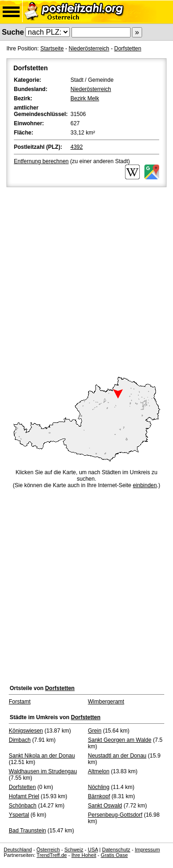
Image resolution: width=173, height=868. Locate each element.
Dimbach (20, 740)
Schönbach (23, 806)
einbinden (145, 485)
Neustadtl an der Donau (117, 756)
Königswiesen (26, 731)
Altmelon (99, 771)
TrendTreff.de (52, 855)
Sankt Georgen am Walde (120, 740)
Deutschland (18, 850)
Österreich (48, 850)
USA (93, 850)
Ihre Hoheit (84, 855)
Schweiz (74, 850)
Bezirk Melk (85, 98)
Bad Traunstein (27, 831)
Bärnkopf (99, 796)
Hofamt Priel (24, 796)
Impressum (147, 850)
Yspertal (19, 815)
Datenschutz (116, 850)
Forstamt (20, 702)
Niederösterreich (89, 49)
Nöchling (99, 787)
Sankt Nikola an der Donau (42, 756)
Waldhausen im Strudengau (43, 771)
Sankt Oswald (105, 806)
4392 (77, 147)
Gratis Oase (114, 855)
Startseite (52, 49)
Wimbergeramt (106, 702)
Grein (95, 731)
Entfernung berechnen (41, 161)
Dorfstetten (128, 49)
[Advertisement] (86, 280)
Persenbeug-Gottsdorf (115, 815)
